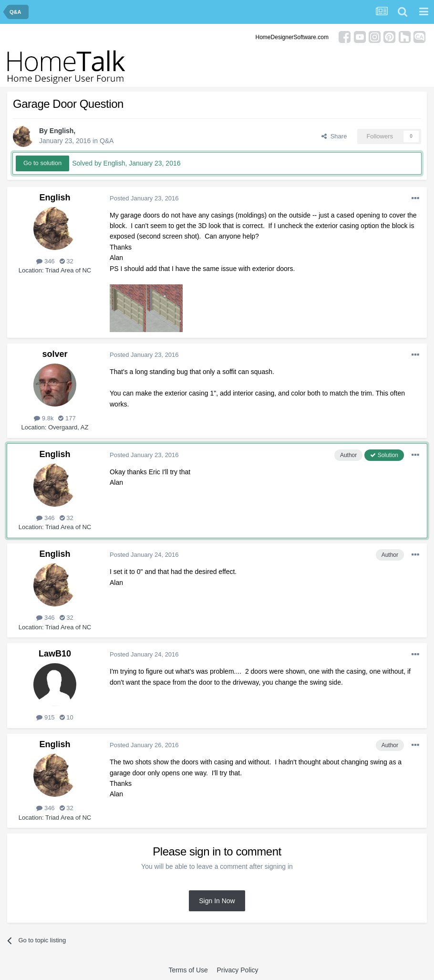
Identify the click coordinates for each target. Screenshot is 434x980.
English (62, 131)
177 (67, 418)
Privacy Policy (237, 970)
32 (67, 261)
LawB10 (55, 654)
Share (334, 136)
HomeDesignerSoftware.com (292, 37)
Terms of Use (188, 970)
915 (45, 717)
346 (45, 261)
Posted (144, 198)
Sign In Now (217, 901)
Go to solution (42, 163)
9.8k (44, 418)
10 (67, 717)
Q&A (107, 141)
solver (55, 354)
